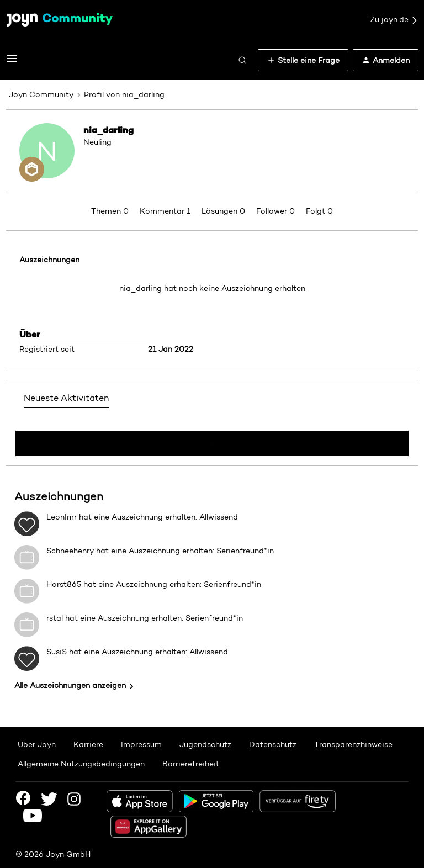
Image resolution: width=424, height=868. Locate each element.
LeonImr (62, 517)
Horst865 (64, 584)
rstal (55, 618)
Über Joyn (37, 744)
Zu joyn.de (394, 20)
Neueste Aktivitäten (66, 398)
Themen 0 (111, 211)
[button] (12, 62)
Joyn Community (41, 94)
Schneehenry (70, 551)
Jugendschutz (205, 744)
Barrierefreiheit (191, 764)
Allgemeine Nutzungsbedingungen (81, 764)
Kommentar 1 (166, 211)
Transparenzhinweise (353, 744)
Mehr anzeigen (212, 440)
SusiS (57, 652)
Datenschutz (273, 744)
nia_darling (108, 130)
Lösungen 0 (224, 211)
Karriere (88, 744)
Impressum (141, 744)
